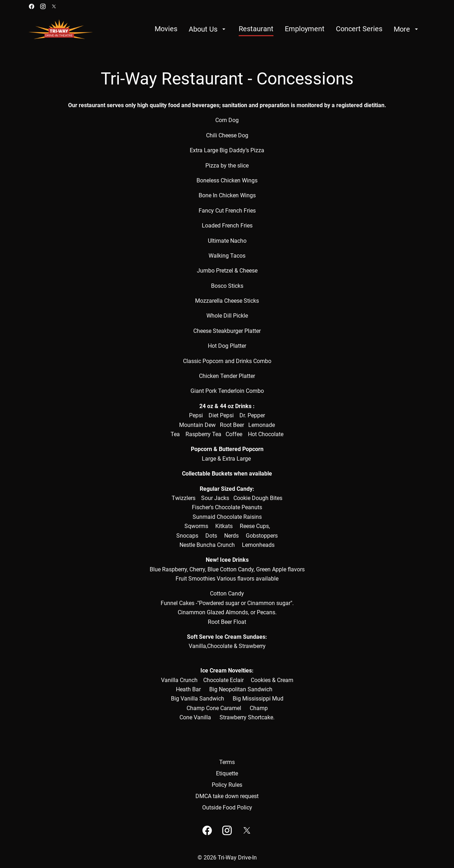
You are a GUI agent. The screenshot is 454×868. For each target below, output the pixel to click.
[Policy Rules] (227, 785)
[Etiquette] (227, 774)
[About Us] (208, 29)
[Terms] (227, 762)
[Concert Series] (359, 29)
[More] (407, 29)
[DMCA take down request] (227, 796)
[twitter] (54, 6)
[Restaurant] (256, 29)
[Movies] (166, 29)
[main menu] (287, 29)
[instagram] (43, 6)
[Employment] (305, 29)
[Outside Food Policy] (227, 808)
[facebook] (32, 6)
